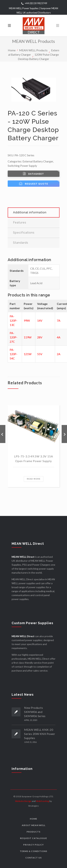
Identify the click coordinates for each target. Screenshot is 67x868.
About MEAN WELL (34, 825)
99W (27, 320)
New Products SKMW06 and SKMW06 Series (35, 712)
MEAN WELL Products (33, 50)
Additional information (30, 212)
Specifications (24, 233)
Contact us (33, 858)
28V (40, 337)
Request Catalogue (33, 838)
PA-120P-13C (13, 320)
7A (59, 320)
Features (20, 222)
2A (59, 354)
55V (40, 354)
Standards (21, 243)
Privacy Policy (33, 845)
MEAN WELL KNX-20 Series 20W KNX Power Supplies (40, 734)
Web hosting (43, 801)
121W (28, 354)
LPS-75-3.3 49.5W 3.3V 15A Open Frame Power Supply (34, 459)
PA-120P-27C (13, 337)
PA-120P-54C (13, 354)
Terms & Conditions (33, 851)
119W (28, 337)
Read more (34, 479)
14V (40, 320)
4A (59, 337)
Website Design (23, 801)
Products (33, 832)
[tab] (34, 212)
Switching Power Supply (22, 166)
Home (12, 50)
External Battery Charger (38, 161)
